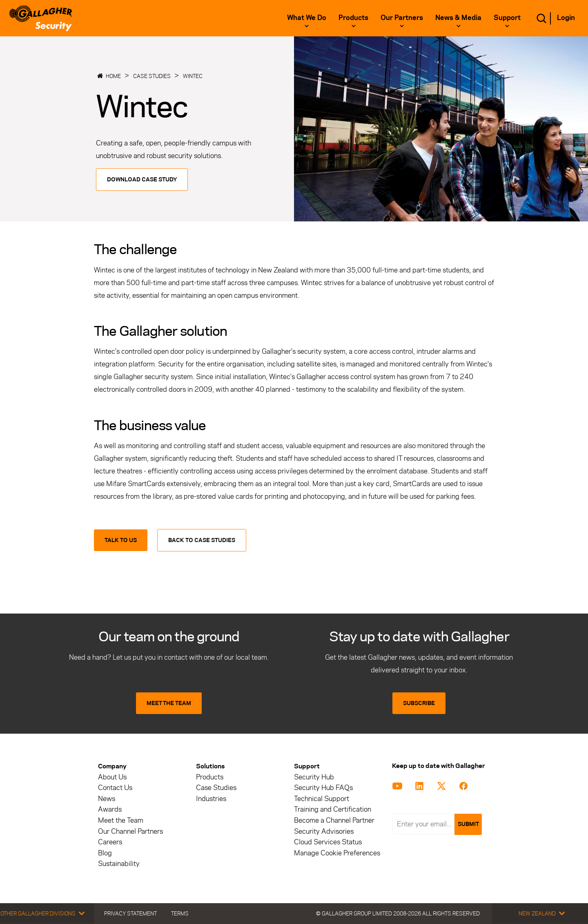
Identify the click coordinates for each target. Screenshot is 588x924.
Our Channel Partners (130, 831)
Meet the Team (121, 820)
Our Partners (402, 18)
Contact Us (115, 788)
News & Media (458, 18)
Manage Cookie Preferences (337, 853)
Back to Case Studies (202, 540)
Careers (110, 842)
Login (566, 18)
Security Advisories (324, 831)
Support (507, 18)
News (107, 799)
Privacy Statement (130, 913)
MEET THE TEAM (169, 703)
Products (353, 18)
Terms (180, 913)
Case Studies (152, 76)
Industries (211, 799)
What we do (307, 18)
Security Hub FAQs (323, 788)
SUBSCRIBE (419, 703)
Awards (110, 809)
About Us (112, 777)
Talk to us (121, 540)
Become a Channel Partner (334, 820)
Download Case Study (142, 180)
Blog (105, 853)
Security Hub (314, 777)
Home (113, 76)
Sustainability (119, 864)
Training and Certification (333, 809)
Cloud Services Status (328, 842)
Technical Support (322, 799)
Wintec (193, 76)
